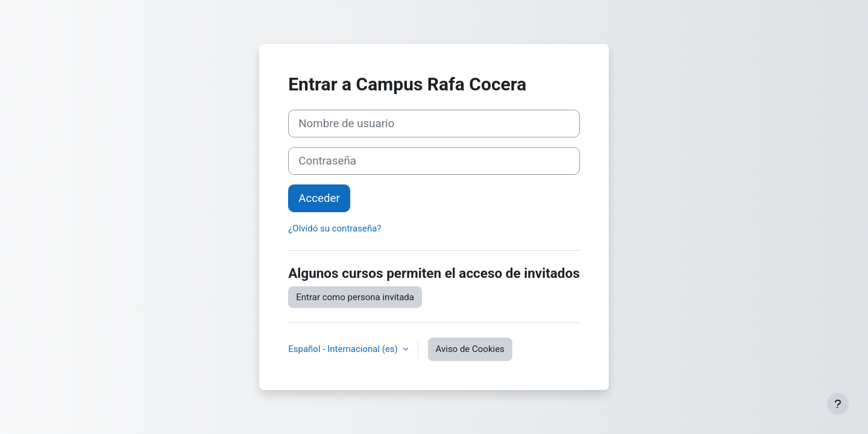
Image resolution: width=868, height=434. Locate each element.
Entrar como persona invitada (355, 297)
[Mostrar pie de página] (838, 404)
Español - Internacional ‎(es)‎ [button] (344, 349)
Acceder (319, 198)
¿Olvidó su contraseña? (335, 228)
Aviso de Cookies (470, 349)
